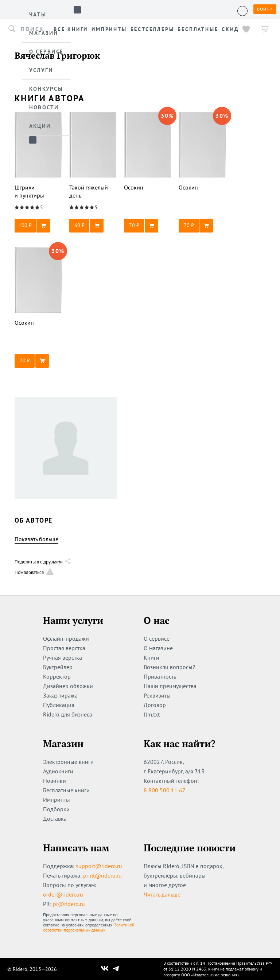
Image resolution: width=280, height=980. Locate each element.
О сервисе (157, 639)
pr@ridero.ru (69, 904)
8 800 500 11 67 (165, 790)
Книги (151, 657)
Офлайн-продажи (66, 639)
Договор (155, 705)
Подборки (56, 809)
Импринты (57, 800)
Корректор (57, 676)
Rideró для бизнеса (68, 714)
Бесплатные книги (66, 790)
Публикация (59, 705)
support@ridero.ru (99, 866)
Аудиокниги (58, 771)
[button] (38, 226)
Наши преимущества (170, 686)
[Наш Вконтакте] (105, 969)
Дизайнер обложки (68, 686)
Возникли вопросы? (169, 667)
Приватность (160, 676)
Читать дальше (162, 894)
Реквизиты (157, 695)
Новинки (55, 781)
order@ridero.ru (63, 894)
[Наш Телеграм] (116, 969)
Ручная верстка (63, 657)
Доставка (55, 819)
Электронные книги (68, 762)
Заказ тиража (60, 695)
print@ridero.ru (102, 875)
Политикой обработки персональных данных (89, 927)
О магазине (158, 648)
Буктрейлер (58, 667)
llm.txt (152, 714)
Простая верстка (64, 648)
